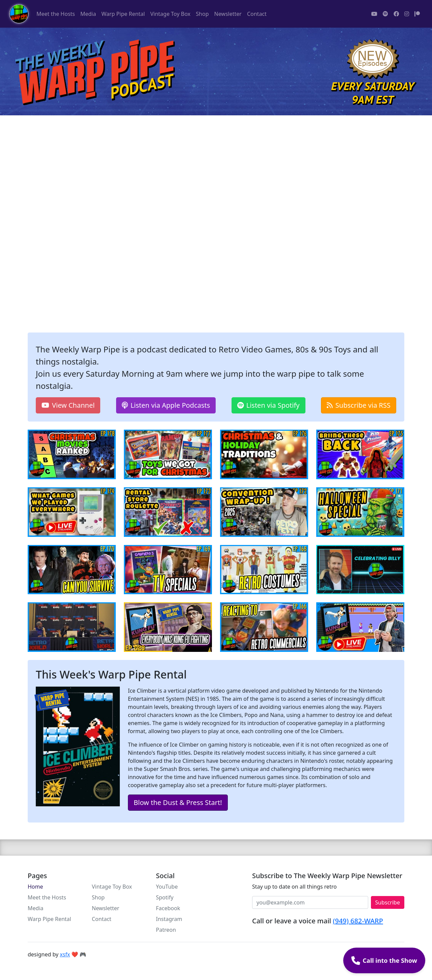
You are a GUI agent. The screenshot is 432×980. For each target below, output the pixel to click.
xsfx (65, 954)
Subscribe (388, 902)
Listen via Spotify (268, 405)
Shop (202, 14)
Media (88, 14)
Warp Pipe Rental (123, 14)
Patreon (166, 930)
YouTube (167, 887)
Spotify (165, 897)
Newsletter (228, 14)
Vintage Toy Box (170, 14)
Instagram (169, 919)
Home (35, 887)
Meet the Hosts (56, 14)
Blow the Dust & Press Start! (178, 802)
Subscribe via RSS (359, 405)
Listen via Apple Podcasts (166, 405)
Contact (257, 14)
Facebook (168, 908)
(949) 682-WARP (358, 921)
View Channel (68, 405)
